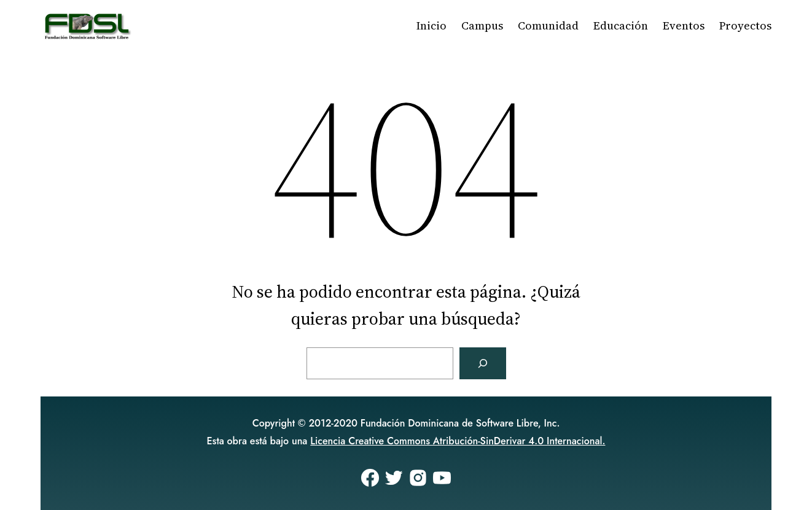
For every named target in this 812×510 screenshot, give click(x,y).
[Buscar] (483, 363)
